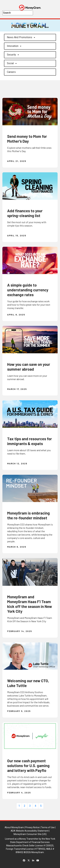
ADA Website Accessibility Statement (30, 831)
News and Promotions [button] (20, 37)
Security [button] (11, 55)
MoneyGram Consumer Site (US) (30, 834)
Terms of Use (48, 827)
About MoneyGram (14, 827)
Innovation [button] (13, 46)
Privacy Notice (32, 827)
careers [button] (11, 72)
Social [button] (10, 63)
